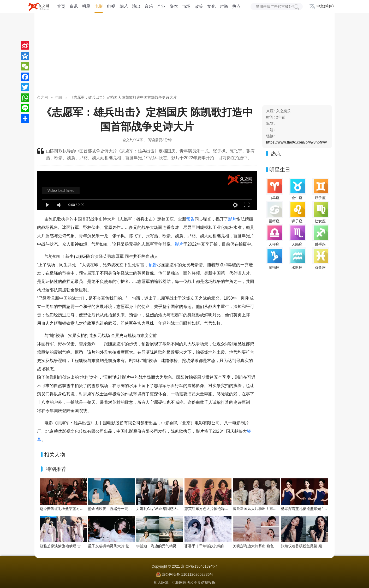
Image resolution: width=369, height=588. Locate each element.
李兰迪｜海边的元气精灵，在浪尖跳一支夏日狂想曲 (178, 546)
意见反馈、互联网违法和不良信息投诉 (184, 583)
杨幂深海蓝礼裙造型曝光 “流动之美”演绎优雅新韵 (321, 509)
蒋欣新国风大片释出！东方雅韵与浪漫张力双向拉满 (275, 509)
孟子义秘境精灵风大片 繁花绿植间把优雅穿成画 (127, 546)
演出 (136, 6)
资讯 (74, 6)
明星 (86, 6)
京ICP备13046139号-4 (199, 566)
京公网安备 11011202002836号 (188, 574)
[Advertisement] (184, 55)
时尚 (224, 6)
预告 (191, 219)
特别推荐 (56, 469)
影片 (232, 219)
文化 (211, 6)
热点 (236, 6)
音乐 (149, 6)
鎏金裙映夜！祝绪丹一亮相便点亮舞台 (119, 509)
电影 (99, 6)
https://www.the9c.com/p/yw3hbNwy (297, 142)
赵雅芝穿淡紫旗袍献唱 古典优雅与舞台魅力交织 (79, 546)
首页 (61, 6)
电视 (111, 6)
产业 (161, 6)
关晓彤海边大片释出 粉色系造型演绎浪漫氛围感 (272, 546)
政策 (199, 6)
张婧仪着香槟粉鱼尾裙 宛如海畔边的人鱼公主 (318, 546)
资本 (174, 6)
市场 (186, 6)
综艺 (124, 6)
